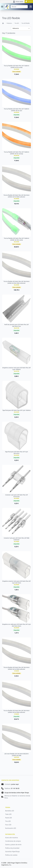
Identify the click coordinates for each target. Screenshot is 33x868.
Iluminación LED (11, 828)
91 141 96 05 (15, 788)
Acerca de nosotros (12, 838)
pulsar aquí (15, 784)
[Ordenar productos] (21, 28)
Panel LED (9, 818)
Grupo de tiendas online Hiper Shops (17, 793)
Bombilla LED (10, 811)
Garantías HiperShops (12, 852)
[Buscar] (19, 7)
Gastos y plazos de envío (13, 845)
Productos (9, 23)
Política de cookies (11, 855)
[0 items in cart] (31, 7)
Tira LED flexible (26, 23)
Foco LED (8, 825)
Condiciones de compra (13, 841)
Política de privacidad (12, 848)
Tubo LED (8, 814)
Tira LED (17, 23)
